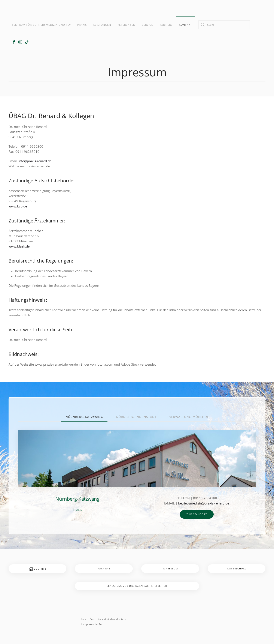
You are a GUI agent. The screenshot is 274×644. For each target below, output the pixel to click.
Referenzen (126, 25)
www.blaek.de (19, 246)
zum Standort (197, 514)
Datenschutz (237, 568)
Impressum (170, 568)
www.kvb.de (18, 206)
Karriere (166, 25)
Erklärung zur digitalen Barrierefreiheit (137, 586)
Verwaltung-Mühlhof (189, 417)
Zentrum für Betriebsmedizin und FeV (41, 25)
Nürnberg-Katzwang (84, 417)
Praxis (82, 25)
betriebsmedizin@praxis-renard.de (204, 503)
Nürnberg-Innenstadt (136, 417)
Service (147, 25)
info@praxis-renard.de (35, 161)
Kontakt (185, 25)
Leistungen (102, 25)
